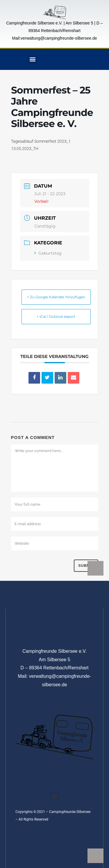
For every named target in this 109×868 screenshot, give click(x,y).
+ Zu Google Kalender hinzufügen (56, 297)
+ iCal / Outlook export (56, 316)
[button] (32, 59)
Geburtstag (48, 253)
